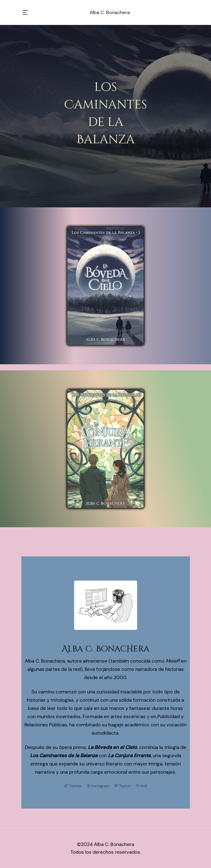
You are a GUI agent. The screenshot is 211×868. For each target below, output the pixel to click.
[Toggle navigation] (25, 12)
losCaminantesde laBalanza (106, 114)
